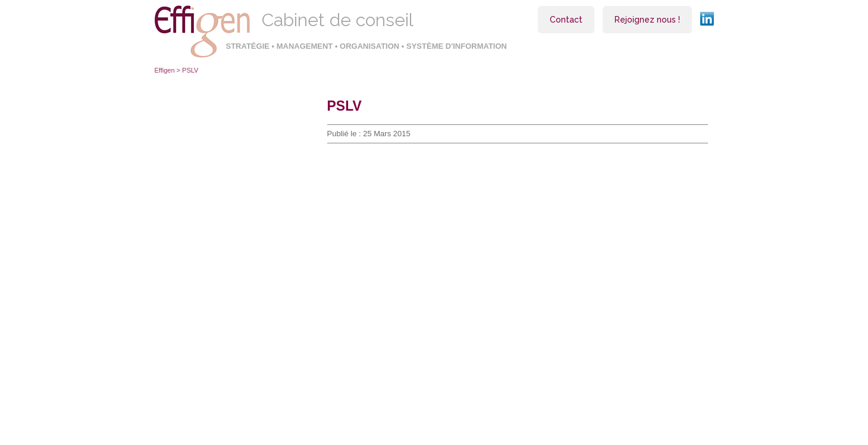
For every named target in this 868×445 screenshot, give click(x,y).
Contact (566, 20)
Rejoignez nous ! (647, 20)
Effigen (165, 70)
